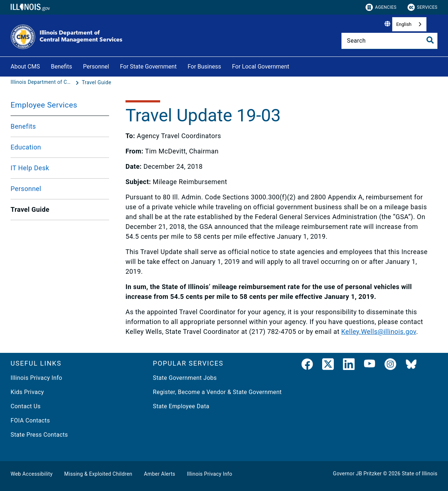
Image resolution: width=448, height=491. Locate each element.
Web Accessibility (32, 474)
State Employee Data (181, 406)
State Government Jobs (185, 378)
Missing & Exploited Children (98, 474)
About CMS (25, 67)
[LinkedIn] (349, 366)
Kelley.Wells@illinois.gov (379, 332)
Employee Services (44, 105)
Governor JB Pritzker (358, 474)
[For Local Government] (295, 65)
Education (26, 147)
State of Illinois (420, 474)
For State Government (148, 67)
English (404, 24)
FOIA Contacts (30, 420)
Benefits (61, 67)
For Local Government (261, 67)
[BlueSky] (411, 366)
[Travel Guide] (96, 82)
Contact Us (26, 406)
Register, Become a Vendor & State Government (217, 392)
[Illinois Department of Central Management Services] (42, 82)
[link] (307, 366)
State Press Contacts (39, 435)
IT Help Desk (30, 168)
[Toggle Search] (430, 40)
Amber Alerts (160, 474)
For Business (204, 67)
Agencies (381, 7)
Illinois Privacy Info (36, 378)
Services (422, 7)
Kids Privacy (27, 392)
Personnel (96, 67)
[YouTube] (370, 366)
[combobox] (409, 24)
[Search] (389, 41)
